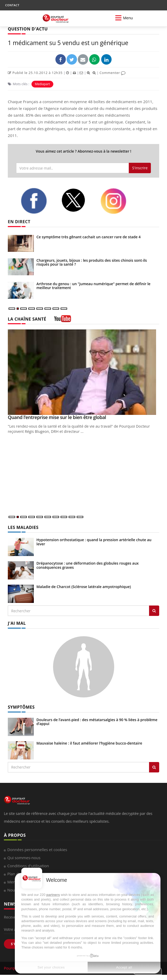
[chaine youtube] (63, 320)
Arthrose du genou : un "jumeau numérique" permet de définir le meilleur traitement (93, 286)
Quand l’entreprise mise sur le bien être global (57, 417)
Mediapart (42, 84)
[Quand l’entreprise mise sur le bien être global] (83, 372)
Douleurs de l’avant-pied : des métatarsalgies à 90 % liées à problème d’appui (97, 722)
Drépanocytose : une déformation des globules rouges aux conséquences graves (88, 565)
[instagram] (117, 201)
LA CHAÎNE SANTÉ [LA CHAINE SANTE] (27, 319)
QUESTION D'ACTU (28, 29)
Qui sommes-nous (24, 858)
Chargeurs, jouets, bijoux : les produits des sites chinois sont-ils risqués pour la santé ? (92, 262)
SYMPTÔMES (21, 707)
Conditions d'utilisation (28, 866)
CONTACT (12, 5)
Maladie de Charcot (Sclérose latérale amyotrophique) (84, 587)
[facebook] (37, 201)
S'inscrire (140, 168)
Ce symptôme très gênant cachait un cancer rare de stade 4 (89, 237)
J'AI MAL (17, 623)
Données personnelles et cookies (37, 850)
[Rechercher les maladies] (154, 611)
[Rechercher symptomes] (154, 767)
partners (53, 895)
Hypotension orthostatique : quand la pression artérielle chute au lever (94, 542)
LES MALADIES (23, 527)
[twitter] (77, 200)
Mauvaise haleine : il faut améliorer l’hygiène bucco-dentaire (89, 743)
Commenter (113, 73)
